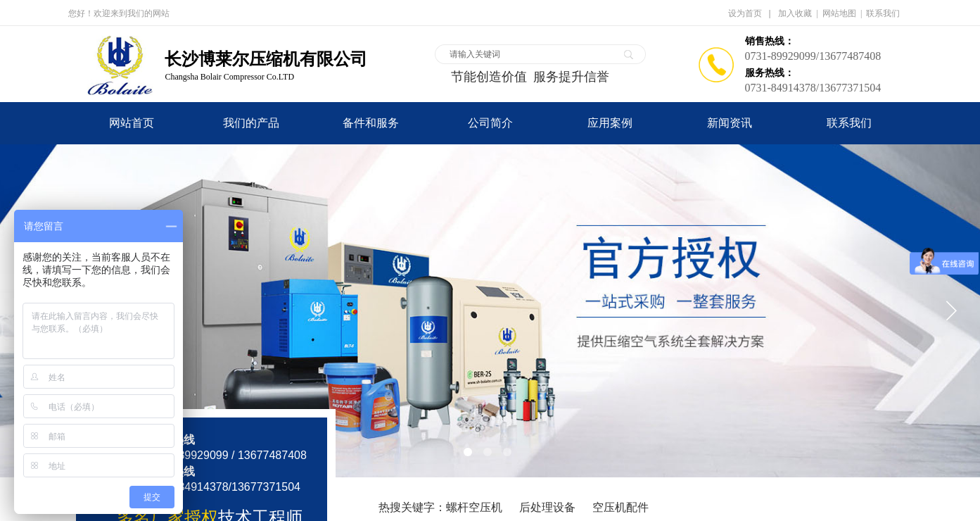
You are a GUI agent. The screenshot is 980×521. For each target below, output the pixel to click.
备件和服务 (371, 123)
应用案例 (610, 123)
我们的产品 (251, 123)
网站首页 (132, 123)
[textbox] (531, 54)
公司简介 (490, 123)
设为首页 (745, 13)
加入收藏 (795, 13)
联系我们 (849, 123)
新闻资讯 (730, 123)
